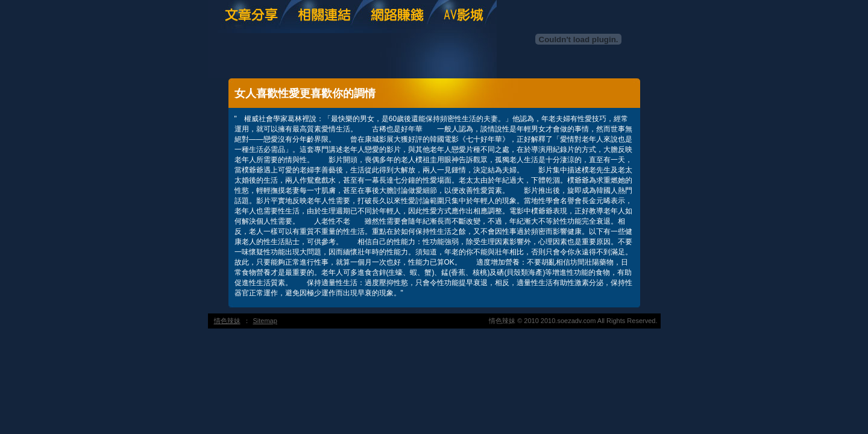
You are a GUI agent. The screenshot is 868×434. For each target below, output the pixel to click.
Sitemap (265, 321)
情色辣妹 (227, 321)
